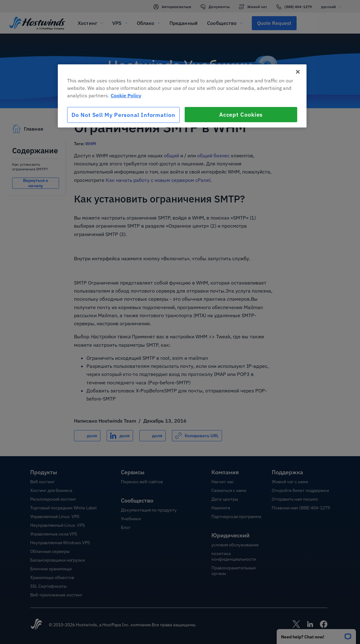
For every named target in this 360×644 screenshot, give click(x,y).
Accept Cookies (241, 115)
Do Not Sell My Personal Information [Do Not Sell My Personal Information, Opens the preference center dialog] (123, 115)
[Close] (298, 72)
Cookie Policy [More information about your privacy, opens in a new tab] (126, 95)
